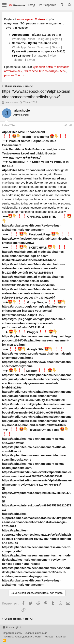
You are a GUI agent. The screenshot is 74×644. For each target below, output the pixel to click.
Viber (31, 39)
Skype (56, 39)
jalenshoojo (11, 102)
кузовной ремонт (44, 67)
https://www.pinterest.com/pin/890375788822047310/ (37, 505)
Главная (61, 637)
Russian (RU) (12, 627)
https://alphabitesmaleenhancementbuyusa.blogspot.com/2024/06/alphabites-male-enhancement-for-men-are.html (37, 340)
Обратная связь (12, 633)
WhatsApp (19, 39)
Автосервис (21, 35)
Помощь (48, 637)
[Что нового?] (62, 5)
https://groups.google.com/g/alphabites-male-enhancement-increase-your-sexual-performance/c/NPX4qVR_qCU (34, 311)
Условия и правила (36, 633)
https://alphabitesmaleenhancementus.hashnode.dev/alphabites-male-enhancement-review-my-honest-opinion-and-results (37, 560)
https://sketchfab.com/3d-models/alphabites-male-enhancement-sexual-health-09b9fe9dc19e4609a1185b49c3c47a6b (33, 281)
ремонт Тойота (14, 75)
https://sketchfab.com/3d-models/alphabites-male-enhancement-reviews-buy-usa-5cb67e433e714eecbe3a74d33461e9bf (33, 293)
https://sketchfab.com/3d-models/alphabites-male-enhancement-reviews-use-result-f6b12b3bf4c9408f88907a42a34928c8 (33, 268)
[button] (4, 5)
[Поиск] (69, 5)
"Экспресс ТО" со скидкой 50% (45, 71)
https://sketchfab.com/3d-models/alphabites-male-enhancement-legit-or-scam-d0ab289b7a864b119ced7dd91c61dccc (33, 256)
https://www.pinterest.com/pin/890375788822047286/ (37, 493)
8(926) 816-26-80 (44, 35)
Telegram (44, 39)
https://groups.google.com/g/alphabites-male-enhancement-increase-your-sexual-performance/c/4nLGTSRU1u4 (34, 323)
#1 (71, 125)
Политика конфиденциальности (22, 637)
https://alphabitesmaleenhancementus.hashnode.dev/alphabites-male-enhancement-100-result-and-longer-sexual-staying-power (37, 572)
